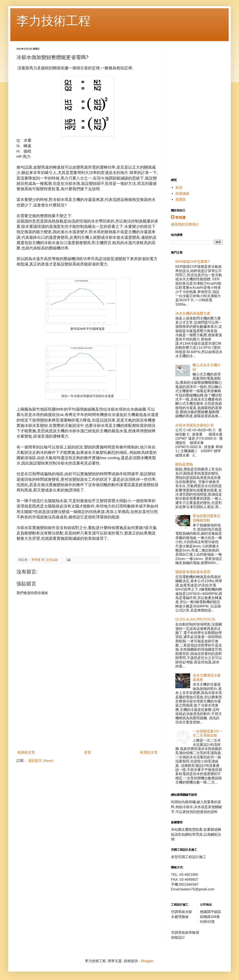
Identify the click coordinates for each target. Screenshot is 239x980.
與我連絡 (182, 194)
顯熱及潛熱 (184, 464)
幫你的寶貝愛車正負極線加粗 (207, 518)
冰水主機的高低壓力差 (193, 313)
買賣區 (181, 200)
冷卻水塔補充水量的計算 (195, 425)
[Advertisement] (88, 717)
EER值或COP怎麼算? (192, 262)
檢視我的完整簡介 (185, 224)
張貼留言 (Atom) (41, 761)
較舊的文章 (149, 752)
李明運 (180, 218)
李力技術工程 (54, 21)
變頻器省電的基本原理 (193, 572)
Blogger (147, 961)
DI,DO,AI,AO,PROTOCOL (196, 619)
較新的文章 (26, 752)
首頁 (88, 752)
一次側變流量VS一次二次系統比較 (207, 733)
